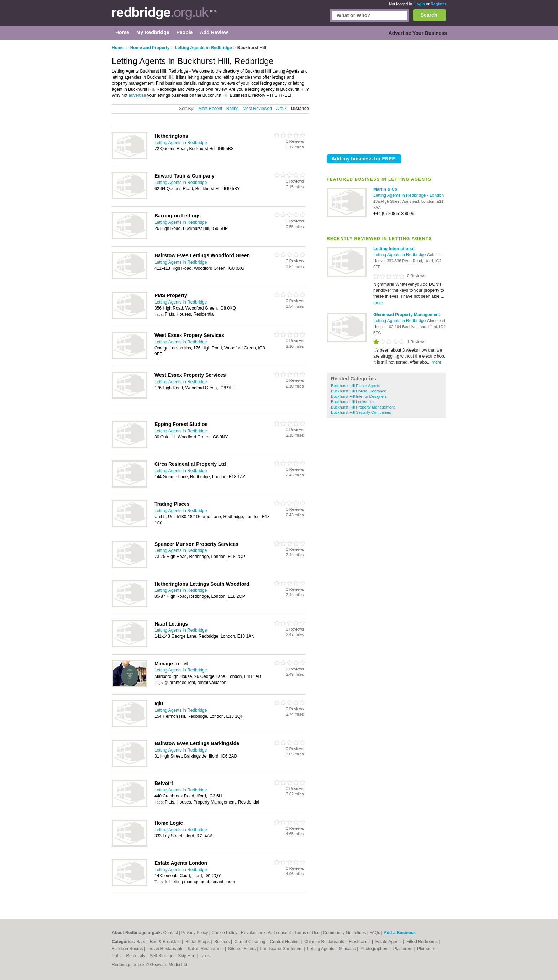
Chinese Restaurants (325, 942)
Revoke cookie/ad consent (266, 933)
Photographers (375, 949)
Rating (233, 109)
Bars (141, 942)
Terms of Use (307, 933)
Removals (136, 956)
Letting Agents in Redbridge (400, 195)
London (437, 195)
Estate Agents (389, 942)
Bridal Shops (198, 942)
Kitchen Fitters (243, 949)
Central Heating (286, 942)
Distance (300, 109)
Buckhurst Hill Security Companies (361, 412)
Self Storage (162, 956)
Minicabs (348, 949)
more (378, 303)
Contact (171, 933)
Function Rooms (128, 949)
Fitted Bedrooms (423, 942)
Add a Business (400, 933)
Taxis (205, 956)
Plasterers (403, 949)
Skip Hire (187, 956)
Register (438, 4)
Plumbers (427, 949)
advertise (137, 95)
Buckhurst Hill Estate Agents (356, 386)
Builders (223, 942)
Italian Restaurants (206, 949)
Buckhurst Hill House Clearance (359, 391)
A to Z (281, 109)
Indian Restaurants (166, 949)
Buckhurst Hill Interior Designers (359, 396)
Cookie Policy (224, 933)
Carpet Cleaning (251, 942)
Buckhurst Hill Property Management (363, 407)
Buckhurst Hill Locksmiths (353, 402)
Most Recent (210, 109)
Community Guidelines (345, 933)
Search (429, 15)
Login (420, 4)
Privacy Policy (195, 933)
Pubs (117, 956)
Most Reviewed (257, 109)
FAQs (375, 933)
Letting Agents (321, 949)
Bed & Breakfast (166, 942)
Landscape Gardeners (282, 949)
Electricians (360, 942)
